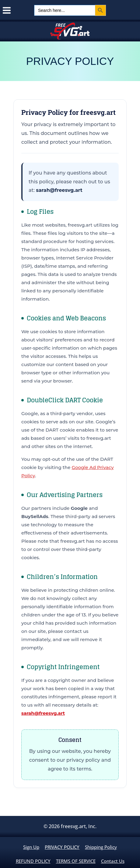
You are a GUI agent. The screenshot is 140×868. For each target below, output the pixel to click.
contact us (113, 861)
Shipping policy (101, 847)
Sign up (31, 847)
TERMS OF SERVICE (76, 861)
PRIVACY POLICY (62, 847)
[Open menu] (6, 10)
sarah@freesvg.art (59, 190)
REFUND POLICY (33, 861)
